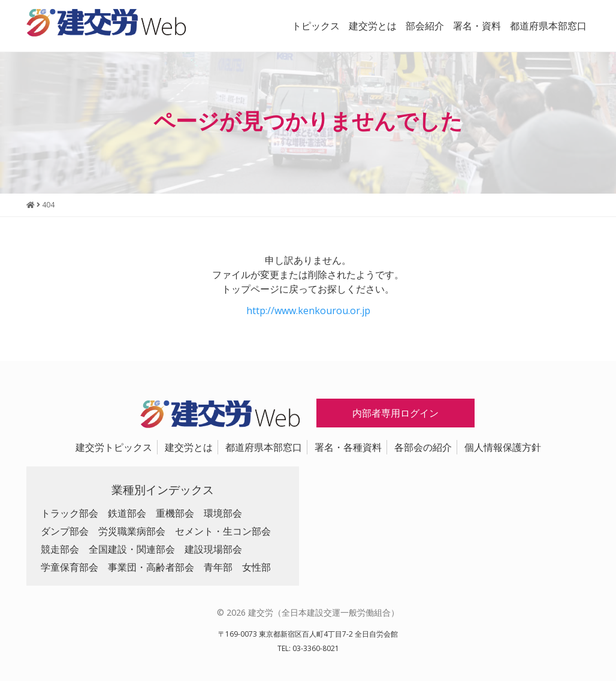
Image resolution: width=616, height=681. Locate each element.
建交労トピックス (114, 447)
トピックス (316, 26)
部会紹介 (425, 26)
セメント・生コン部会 (223, 531)
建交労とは (373, 26)
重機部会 (175, 513)
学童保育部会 (70, 567)
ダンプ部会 (65, 531)
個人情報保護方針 (503, 447)
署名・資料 (477, 26)
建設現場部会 (213, 549)
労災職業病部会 (132, 531)
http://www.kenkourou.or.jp (308, 311)
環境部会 (223, 513)
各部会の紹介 (423, 447)
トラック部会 (70, 513)
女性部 (256, 567)
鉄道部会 (127, 513)
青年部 (218, 567)
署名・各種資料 (348, 447)
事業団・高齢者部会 (151, 567)
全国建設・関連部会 (132, 549)
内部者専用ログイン (395, 413)
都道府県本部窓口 (548, 26)
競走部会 (60, 549)
